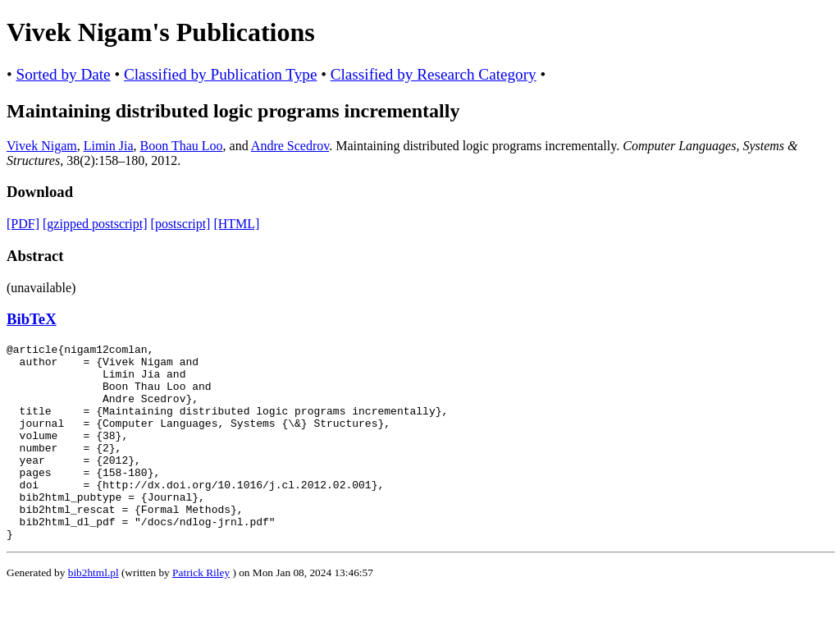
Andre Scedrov (290, 146)
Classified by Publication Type (220, 74)
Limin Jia (109, 146)
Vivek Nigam (42, 146)
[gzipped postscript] (95, 224)
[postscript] (181, 224)
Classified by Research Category (434, 74)
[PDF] (23, 224)
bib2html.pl (94, 612)
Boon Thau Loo (182, 146)
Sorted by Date (64, 74)
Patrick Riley (201, 612)
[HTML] (236, 224)
